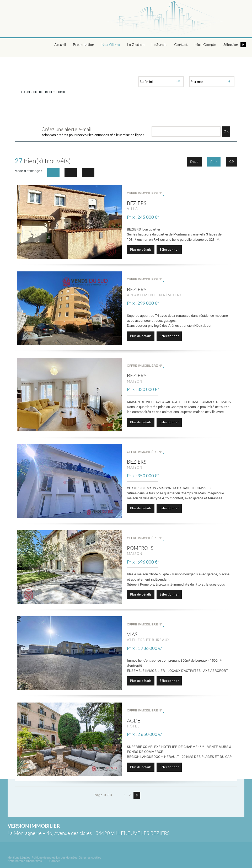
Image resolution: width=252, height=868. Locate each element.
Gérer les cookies (90, 858)
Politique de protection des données (54, 858)
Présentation (84, 45)
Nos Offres (111, 45)
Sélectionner (169, 250)
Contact (181, 45)
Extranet (54, 861)
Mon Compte (205, 45)
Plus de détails (141, 250)
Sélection (235, 45)
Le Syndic (159, 45)
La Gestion (136, 45)
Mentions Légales (19, 858)
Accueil (60, 45)
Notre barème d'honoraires (25, 861)
